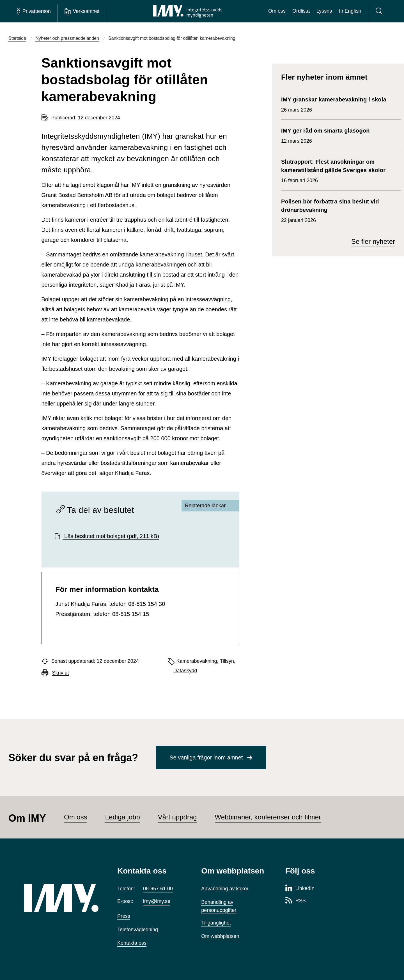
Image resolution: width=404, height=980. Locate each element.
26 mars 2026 (334, 104)
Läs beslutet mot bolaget (111, 536)
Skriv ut (61, 673)
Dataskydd (185, 671)
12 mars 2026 (325, 135)
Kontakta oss (132, 943)
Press (124, 916)
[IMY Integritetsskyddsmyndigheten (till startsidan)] (188, 11)
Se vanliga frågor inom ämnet (206, 757)
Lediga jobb (123, 817)
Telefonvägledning (138, 930)
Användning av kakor (225, 889)
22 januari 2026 (338, 210)
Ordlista (301, 11)
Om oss (277, 11)
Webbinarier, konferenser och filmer (268, 817)
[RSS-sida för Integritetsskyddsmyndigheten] (296, 901)
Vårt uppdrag (177, 817)
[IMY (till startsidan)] (62, 898)
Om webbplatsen (220, 936)
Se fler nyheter (373, 241)
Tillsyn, (228, 661)
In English (350, 11)
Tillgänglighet (216, 923)
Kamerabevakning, (198, 661)
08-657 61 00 (158, 889)
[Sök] (380, 11)
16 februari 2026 (338, 170)
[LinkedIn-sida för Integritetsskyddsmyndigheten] (300, 889)
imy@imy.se (157, 901)
